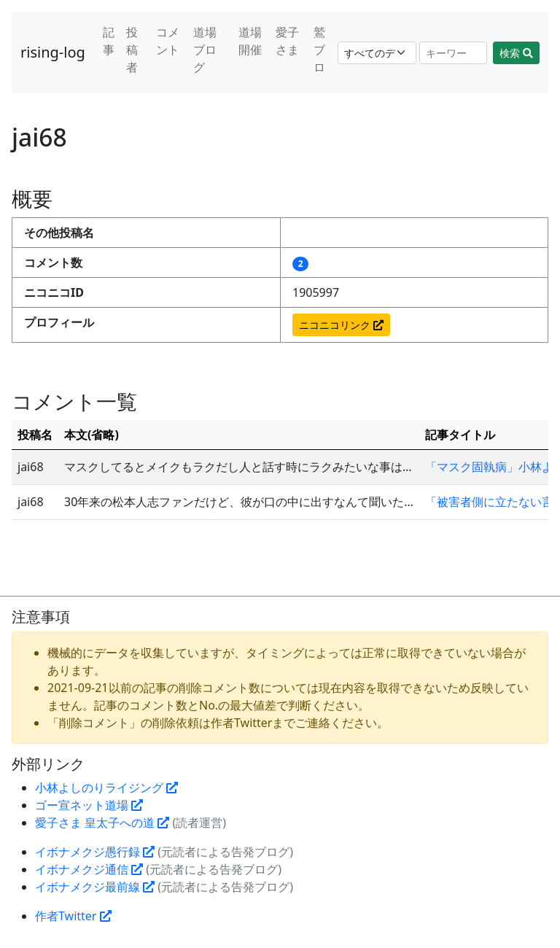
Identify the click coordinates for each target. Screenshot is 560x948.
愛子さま (287, 41)
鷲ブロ (319, 50)
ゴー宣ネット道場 (89, 805)
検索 (516, 53)
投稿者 (132, 50)
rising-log (53, 52)
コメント (168, 41)
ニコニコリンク (341, 325)
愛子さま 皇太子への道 (102, 823)
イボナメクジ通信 (89, 869)
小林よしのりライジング (106, 788)
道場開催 (250, 41)
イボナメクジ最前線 (95, 887)
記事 (109, 41)
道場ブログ (205, 50)
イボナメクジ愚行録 (95, 852)
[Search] (454, 53)
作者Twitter (73, 916)
